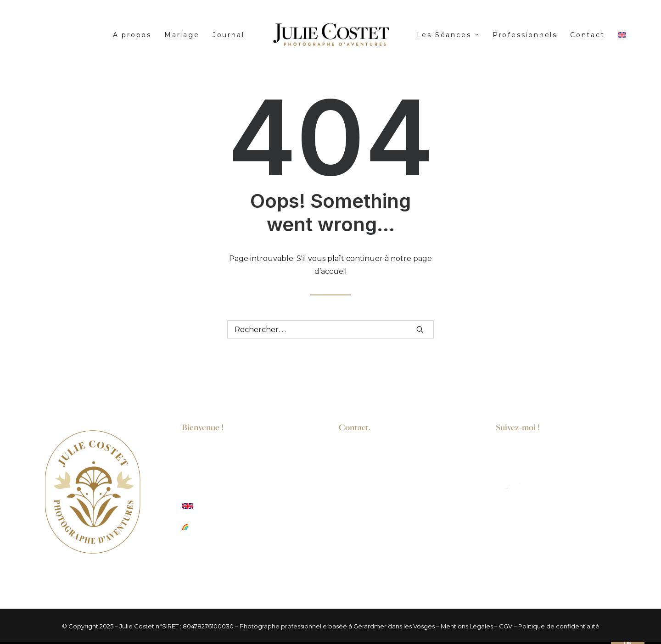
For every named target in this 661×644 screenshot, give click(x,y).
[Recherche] (330, 330)
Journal (229, 35)
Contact (588, 35)
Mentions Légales (467, 626)
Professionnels (525, 35)
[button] (420, 329)
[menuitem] (132, 35)
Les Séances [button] (448, 35)
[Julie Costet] (330, 35)
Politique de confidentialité (559, 626)
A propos (132, 35)
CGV (506, 626)
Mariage (182, 35)
